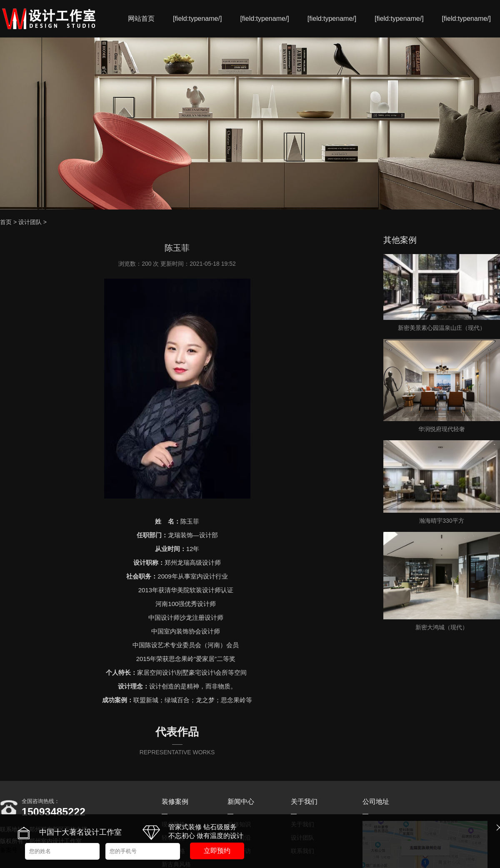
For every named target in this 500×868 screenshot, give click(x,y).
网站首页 (141, 19)
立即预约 (217, 851)
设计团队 (30, 222)
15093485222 (54, 812)
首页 (6, 222)
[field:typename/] (197, 19)
